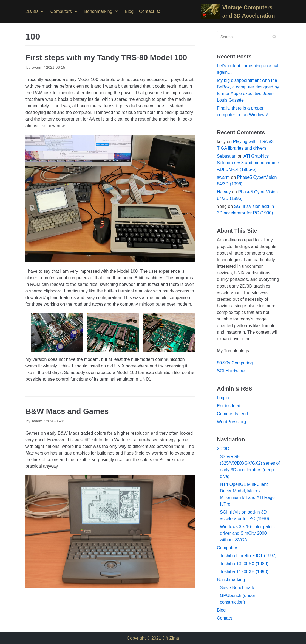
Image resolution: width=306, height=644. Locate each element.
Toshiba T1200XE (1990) (244, 572)
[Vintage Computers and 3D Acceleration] (241, 12)
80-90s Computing (235, 363)
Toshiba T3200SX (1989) (244, 564)
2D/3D (223, 449)
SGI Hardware (231, 371)
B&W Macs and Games (67, 411)
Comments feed (232, 414)
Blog (129, 11)
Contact (147, 11)
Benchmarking (231, 580)
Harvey (224, 192)
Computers (228, 548)
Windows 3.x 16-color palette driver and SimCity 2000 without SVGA (248, 533)
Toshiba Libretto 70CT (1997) (248, 556)
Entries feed (229, 406)
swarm (37, 67)
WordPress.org (231, 422)
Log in (223, 398)
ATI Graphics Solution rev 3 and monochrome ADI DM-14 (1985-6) (248, 163)
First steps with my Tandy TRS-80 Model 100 (106, 58)
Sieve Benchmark (237, 588)
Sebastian (227, 156)
